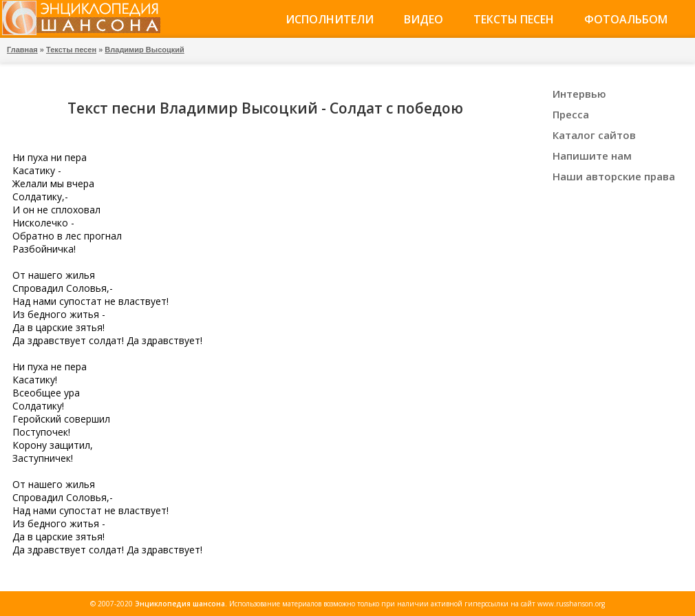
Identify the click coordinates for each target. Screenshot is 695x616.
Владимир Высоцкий (144, 50)
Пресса (571, 114)
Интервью (579, 94)
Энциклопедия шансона (180, 604)
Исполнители (330, 19)
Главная (22, 50)
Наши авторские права (614, 176)
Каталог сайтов (594, 135)
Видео (424, 19)
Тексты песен (514, 19)
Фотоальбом (626, 19)
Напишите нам (592, 156)
